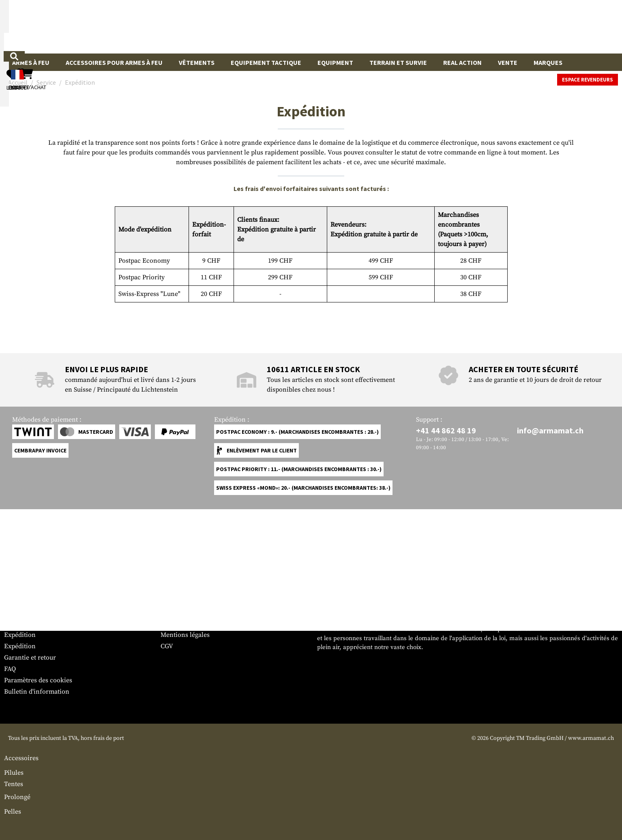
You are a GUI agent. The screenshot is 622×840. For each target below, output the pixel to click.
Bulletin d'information (37, 816)
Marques (548, 62)
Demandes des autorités (195, 748)
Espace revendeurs (588, 80)
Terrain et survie (398, 62)
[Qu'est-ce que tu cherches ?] (273, 26)
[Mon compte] (501, 27)
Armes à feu (31, 62)
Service (19, 721)
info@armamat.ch (550, 555)
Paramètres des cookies (38, 805)
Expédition (20, 759)
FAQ (10, 793)
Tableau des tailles (31, 737)
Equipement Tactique (266, 62)
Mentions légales (185, 759)
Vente (508, 62)
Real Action (462, 62)
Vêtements (197, 62)
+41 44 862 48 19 (446, 555)
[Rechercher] (372, 26)
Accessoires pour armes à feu (114, 62)
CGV (167, 771)
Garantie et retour (30, 782)
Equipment (335, 62)
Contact (15, 748)
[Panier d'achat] (568, 27)
